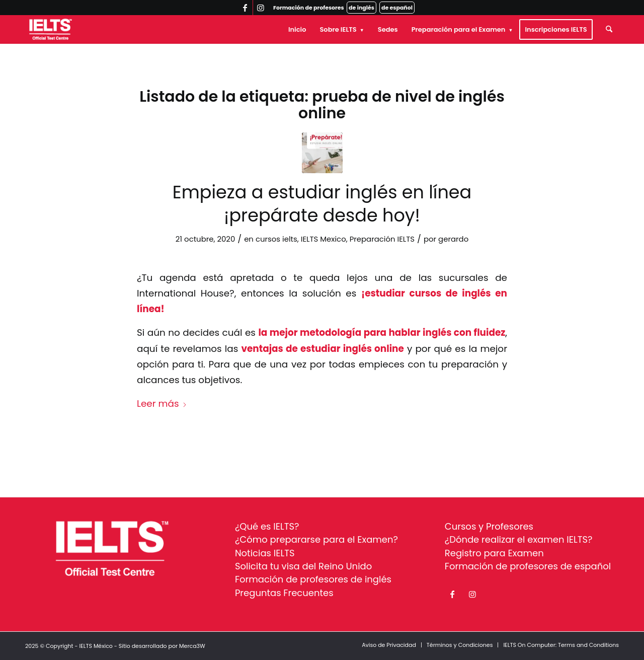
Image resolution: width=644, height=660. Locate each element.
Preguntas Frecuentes (284, 593)
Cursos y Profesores (489, 526)
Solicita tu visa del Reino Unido (303, 566)
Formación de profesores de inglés (313, 579)
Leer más (162, 404)
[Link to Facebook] (245, 8)
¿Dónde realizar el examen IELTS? (519, 539)
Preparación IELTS (382, 239)
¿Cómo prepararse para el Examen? (316, 539)
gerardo (453, 239)
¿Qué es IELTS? (267, 526)
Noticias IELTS (265, 553)
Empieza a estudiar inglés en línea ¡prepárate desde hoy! (322, 204)
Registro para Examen (494, 553)
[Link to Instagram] (261, 8)
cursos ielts (276, 239)
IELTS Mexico (324, 239)
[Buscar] (609, 29)
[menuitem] (297, 29)
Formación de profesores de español (528, 566)
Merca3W (192, 646)
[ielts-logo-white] (51, 29)
